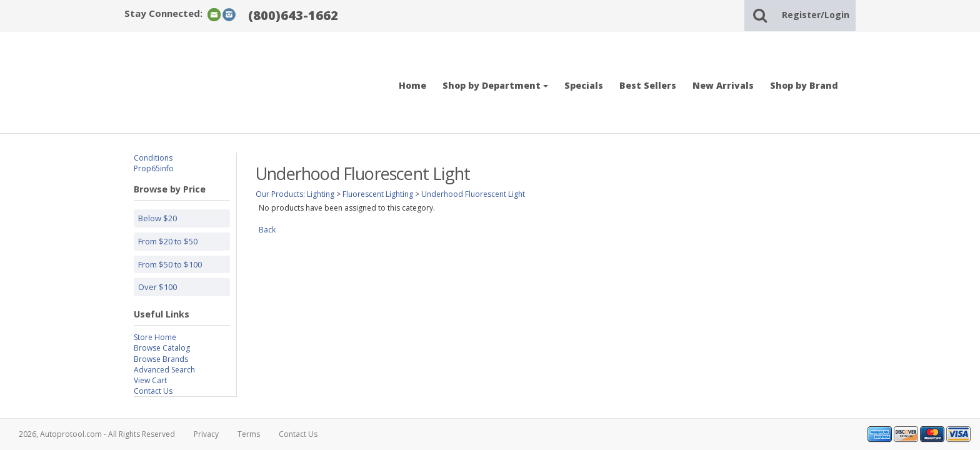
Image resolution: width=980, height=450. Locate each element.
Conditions (153, 158)
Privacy (206, 434)
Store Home (155, 337)
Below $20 (157, 218)
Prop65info (154, 168)
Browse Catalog (162, 348)
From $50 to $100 (170, 264)
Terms (249, 434)
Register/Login (816, 15)
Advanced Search (164, 370)
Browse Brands (161, 359)
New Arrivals (723, 85)
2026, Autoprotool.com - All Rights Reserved (97, 434)
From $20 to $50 (168, 241)
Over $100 (157, 287)
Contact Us (153, 391)
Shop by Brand (804, 85)
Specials (584, 85)
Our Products (279, 194)
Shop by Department (495, 85)
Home (412, 85)
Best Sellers (648, 85)
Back (267, 230)
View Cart (150, 380)
